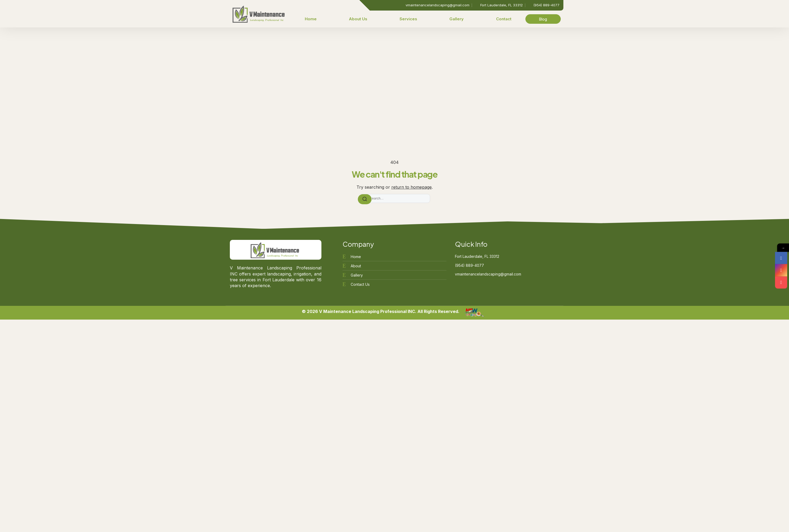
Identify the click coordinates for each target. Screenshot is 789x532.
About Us (358, 19)
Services (408, 19)
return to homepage (412, 187)
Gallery (457, 19)
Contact (504, 19)
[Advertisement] (394, 67)
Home (311, 19)
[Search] (365, 199)
